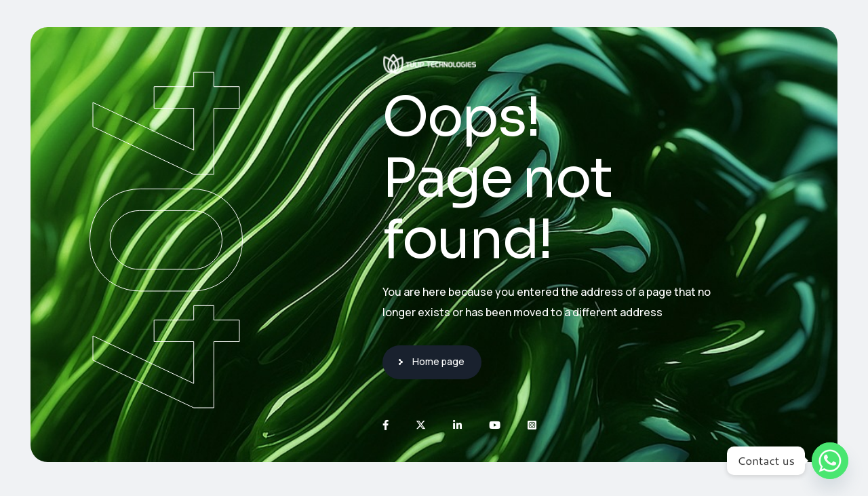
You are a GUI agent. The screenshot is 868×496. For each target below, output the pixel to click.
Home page (438, 361)
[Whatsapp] (830, 461)
